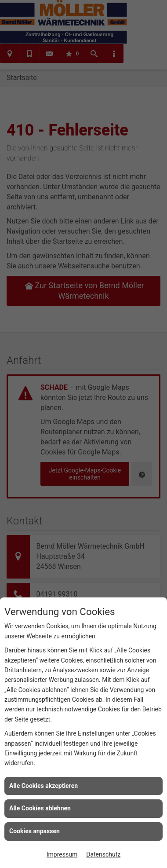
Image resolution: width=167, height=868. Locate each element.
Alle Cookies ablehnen (40, 808)
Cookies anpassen (34, 831)
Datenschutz (103, 854)
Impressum (62, 854)
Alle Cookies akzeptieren (44, 786)
